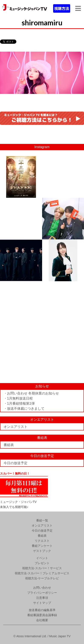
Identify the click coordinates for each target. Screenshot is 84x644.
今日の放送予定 (16, 463)
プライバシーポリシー (42, 593)
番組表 (9, 445)
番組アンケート (42, 546)
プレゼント (42, 563)
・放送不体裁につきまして (24, 409)
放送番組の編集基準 (42, 610)
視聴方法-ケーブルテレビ (42, 578)
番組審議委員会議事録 (42, 615)
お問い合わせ (42, 588)
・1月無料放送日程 (18, 398)
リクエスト (42, 541)
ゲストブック (42, 551)
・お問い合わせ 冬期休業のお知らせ (31, 393)
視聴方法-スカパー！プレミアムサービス (42, 573)
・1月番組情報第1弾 (19, 403)
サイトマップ (42, 603)
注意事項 (42, 598)
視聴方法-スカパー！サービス (42, 568)
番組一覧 (42, 520)
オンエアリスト (16, 427)
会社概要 (42, 620)
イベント (42, 558)
